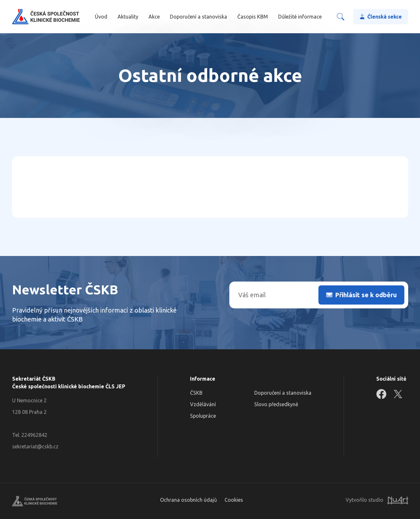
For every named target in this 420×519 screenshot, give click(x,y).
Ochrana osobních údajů (188, 500)
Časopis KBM (253, 17)
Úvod (101, 17)
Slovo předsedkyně (276, 404)
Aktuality (128, 17)
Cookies (234, 500)
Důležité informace (300, 17)
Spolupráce (203, 416)
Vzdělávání (203, 404)
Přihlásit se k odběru (366, 295)
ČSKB (196, 393)
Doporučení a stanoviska (199, 17)
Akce (154, 17)
